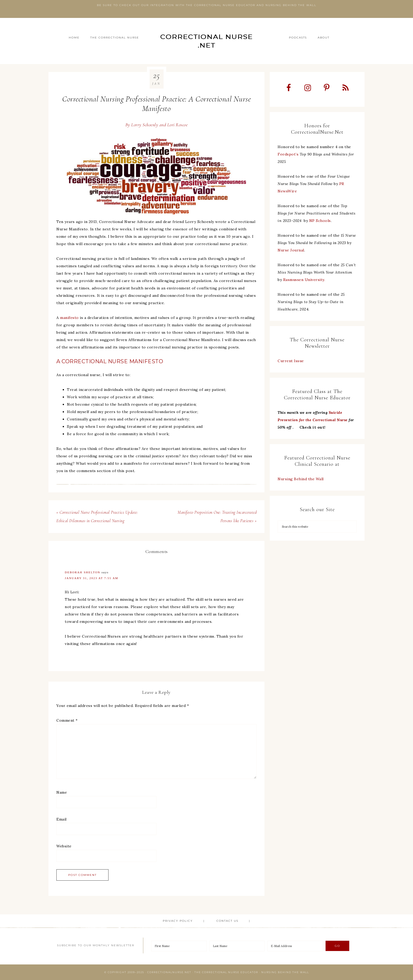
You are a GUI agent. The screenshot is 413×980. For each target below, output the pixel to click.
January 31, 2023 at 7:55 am (92, 578)
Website (64, 846)
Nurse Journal (291, 250)
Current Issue (291, 361)
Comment (67, 720)
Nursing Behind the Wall (301, 479)
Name (62, 792)
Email (62, 819)
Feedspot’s (288, 154)
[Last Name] (237, 946)
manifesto (69, 318)
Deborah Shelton (83, 572)
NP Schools (320, 221)
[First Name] (179, 946)
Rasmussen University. (304, 280)
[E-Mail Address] (295, 946)
